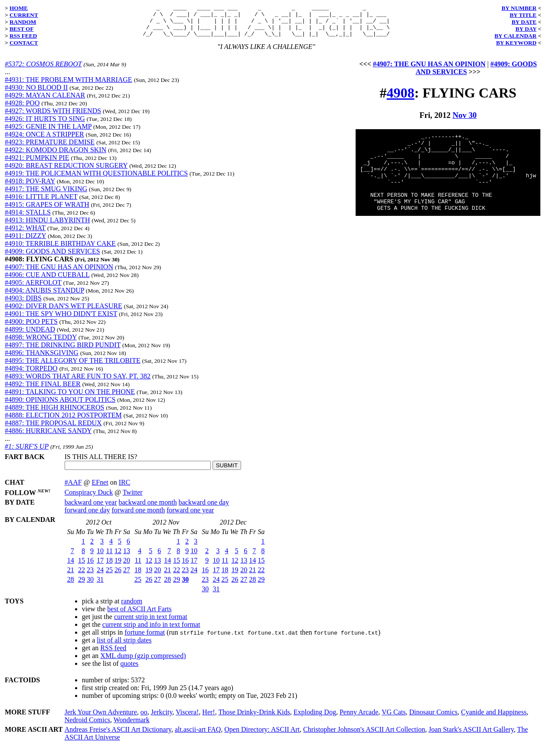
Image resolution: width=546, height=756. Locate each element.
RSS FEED (23, 36)
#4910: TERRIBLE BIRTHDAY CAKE (60, 250)
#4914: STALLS (28, 219)
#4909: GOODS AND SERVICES (52, 258)
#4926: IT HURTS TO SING (45, 125)
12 (118, 557)
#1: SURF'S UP (27, 453)
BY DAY (526, 29)
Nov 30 (465, 122)
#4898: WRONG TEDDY (41, 344)
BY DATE (524, 22)
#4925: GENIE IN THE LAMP (48, 133)
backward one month (148, 509)
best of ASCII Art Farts (139, 615)
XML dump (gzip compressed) (143, 662)
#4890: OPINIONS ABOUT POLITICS (60, 406)
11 (110, 557)
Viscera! (187, 719)
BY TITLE (523, 15)
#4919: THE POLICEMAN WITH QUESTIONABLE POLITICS (96, 180)
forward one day (87, 516)
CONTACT (24, 43)
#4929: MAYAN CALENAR (45, 102)
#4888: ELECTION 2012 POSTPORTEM (63, 422)
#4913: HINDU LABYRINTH (47, 226)
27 (127, 576)
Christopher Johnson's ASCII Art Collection (364, 736)
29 (82, 586)
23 (90, 576)
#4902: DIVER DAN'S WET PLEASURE (64, 312)
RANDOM (23, 22)
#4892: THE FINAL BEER (43, 390)
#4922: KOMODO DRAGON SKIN (56, 156)
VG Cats (394, 719)
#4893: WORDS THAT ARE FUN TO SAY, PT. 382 (78, 383)
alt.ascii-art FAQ (198, 736)
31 (100, 586)
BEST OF (22, 29)
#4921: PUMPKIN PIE (37, 164)
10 (100, 557)
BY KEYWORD (516, 43)
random (132, 608)
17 (100, 567)
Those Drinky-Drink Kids (254, 719)
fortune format (145, 639)
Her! (208, 719)
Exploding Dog (315, 719)
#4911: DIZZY (25, 242)
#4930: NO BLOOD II (36, 94)
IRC (125, 489)
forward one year (190, 516)
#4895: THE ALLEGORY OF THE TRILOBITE (73, 367)
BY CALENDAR (515, 36)
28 (71, 586)
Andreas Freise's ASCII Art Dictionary (118, 736)
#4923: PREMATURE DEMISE (50, 148)
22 (82, 576)
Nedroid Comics (87, 726)
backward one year (91, 509)
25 (109, 576)
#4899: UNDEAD (30, 336)
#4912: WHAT (25, 234)
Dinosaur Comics (434, 719)
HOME (19, 8)
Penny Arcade (359, 719)
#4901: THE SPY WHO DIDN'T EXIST (61, 320)
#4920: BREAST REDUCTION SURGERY (66, 172)
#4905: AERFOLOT (33, 289)
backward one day (204, 509)
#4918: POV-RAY (30, 187)
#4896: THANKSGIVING (42, 359)
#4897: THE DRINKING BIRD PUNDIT (63, 351)
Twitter (133, 499)
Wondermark (132, 726)
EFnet (100, 489)
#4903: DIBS (23, 305)
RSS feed (113, 654)
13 (127, 557)
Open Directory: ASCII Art (262, 736)
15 (82, 567)
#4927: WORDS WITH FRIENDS (53, 117)
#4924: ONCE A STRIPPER (44, 141)
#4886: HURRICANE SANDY (48, 437)
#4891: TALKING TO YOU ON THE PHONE (70, 398)
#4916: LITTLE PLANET (41, 203)
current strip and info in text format (151, 631)
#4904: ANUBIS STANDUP (44, 297)
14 (71, 567)
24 (100, 576)
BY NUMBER (519, 8)
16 (90, 567)
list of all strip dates (124, 647)
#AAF (73, 489)
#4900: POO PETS (31, 328)
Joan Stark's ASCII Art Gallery (471, 736)
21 (71, 576)
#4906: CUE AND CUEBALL (47, 281)
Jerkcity (162, 719)
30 (90, 586)
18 (109, 567)
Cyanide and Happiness (494, 719)
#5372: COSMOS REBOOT (43, 70)
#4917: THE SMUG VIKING (46, 195)
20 (127, 567)
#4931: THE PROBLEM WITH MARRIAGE (69, 86)
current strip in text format (151, 623)
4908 (401, 99)
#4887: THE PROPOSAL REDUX (53, 429)
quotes (130, 670)
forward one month (139, 516)
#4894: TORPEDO (31, 375)
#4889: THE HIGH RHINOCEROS (54, 414)
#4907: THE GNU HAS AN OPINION (59, 273)
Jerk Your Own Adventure (101, 719)
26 (118, 576)
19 (118, 567)
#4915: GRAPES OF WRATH (47, 211)
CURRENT (24, 15)
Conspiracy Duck (89, 499)
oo (144, 719)
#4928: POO (22, 109)
